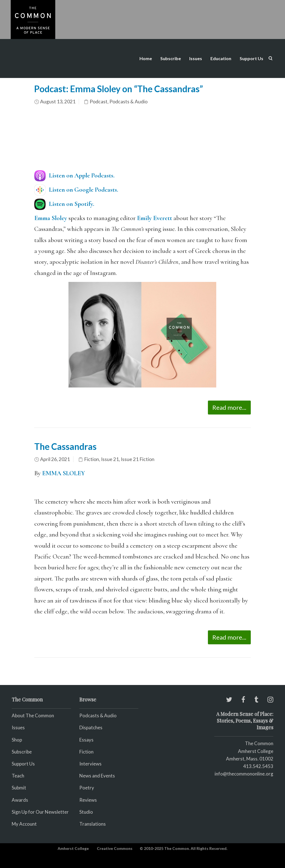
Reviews (88, 800)
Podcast (99, 102)
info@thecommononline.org (244, 774)
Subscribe (171, 58)
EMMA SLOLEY (63, 473)
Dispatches (91, 727)
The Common (259, 743)
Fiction (92, 459)
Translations (93, 824)
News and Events (97, 776)
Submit (19, 788)
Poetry (87, 788)
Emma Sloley (51, 218)
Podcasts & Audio (128, 102)
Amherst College (73, 848)
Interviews (90, 764)
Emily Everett (154, 218)
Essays (86, 740)
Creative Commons (115, 848)
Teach (18, 776)
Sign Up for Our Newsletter (40, 812)
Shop (17, 740)
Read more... (229, 407)
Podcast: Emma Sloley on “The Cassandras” (119, 89)
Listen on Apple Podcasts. (82, 175)
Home (146, 58)
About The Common (33, 715)
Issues (196, 58)
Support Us (251, 58)
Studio (86, 812)
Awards (20, 800)
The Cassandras (65, 446)
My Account (24, 824)
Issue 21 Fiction (138, 459)
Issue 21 (110, 459)
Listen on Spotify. (72, 204)
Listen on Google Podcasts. (84, 190)
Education (221, 58)
